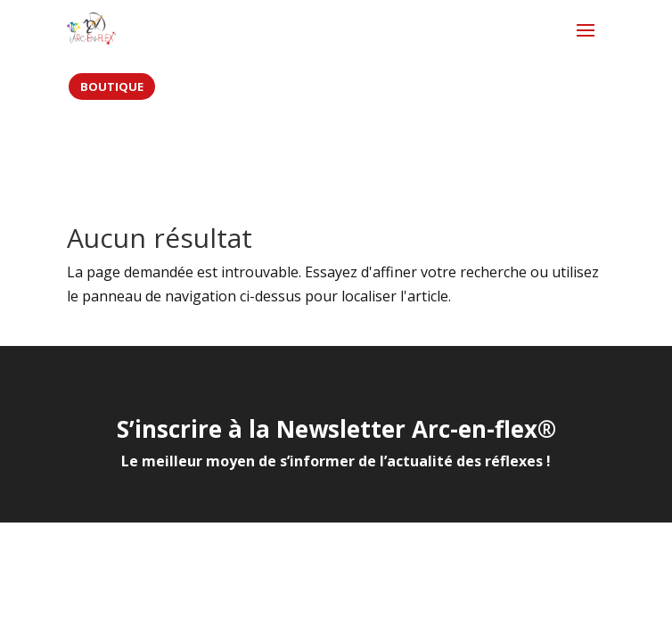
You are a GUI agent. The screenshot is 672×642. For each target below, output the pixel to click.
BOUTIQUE (112, 86)
